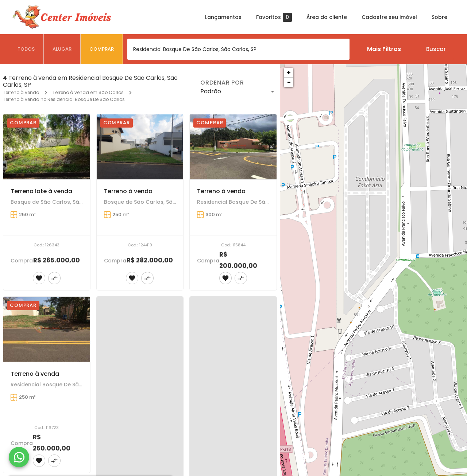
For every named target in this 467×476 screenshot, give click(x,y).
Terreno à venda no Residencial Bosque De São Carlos (64, 99)
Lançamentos (223, 17)
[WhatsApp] (19, 457)
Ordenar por (222, 83)
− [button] (289, 82)
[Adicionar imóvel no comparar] (54, 278)
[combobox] (238, 49)
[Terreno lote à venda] (47, 147)
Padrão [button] (211, 91)
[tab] (26, 49)
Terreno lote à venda (41, 191)
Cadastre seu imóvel (389, 17)
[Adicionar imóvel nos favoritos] (39, 278)
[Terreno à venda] (140, 147)
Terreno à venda (21, 92)
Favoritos (274, 17)
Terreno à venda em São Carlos (88, 92)
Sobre (439, 17)
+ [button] (289, 72)
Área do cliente (327, 17)
